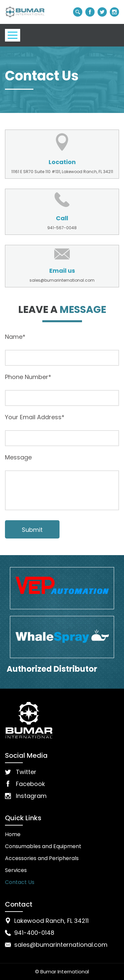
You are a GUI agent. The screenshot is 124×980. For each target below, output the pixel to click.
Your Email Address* (35, 417)
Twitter (26, 772)
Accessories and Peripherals (42, 858)
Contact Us (20, 882)
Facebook (30, 784)
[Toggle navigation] (13, 35)
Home (13, 834)
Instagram (31, 796)
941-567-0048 (62, 228)
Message (18, 457)
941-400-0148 (34, 933)
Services (16, 870)
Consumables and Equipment (43, 846)
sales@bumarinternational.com (62, 280)
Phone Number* (28, 377)
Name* (15, 337)
